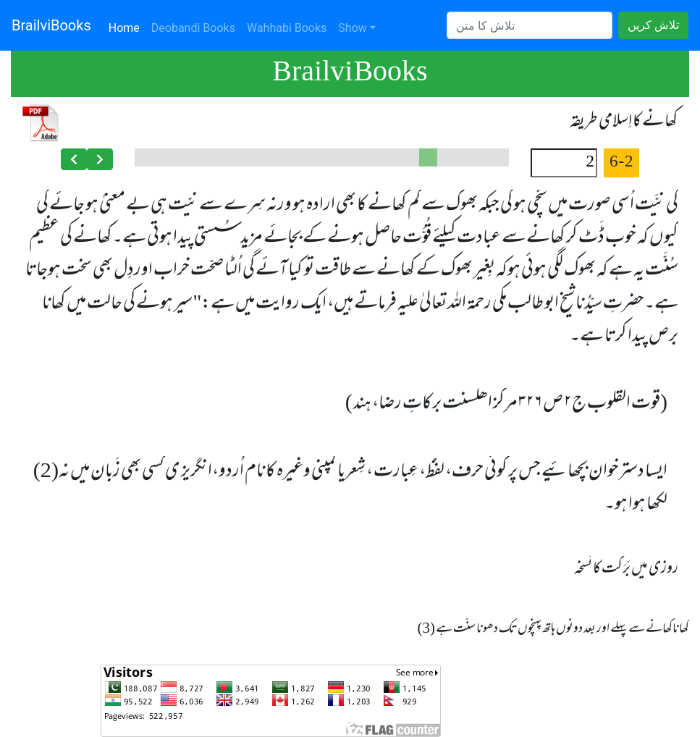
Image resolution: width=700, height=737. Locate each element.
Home (127, 27)
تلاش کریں (653, 25)
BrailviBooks (51, 25)
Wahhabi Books (287, 28)
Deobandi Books (193, 28)
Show (352, 28)
